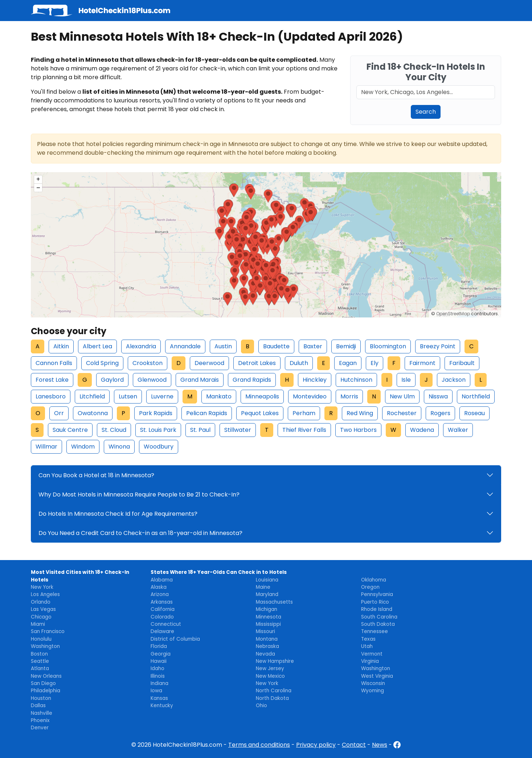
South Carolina (379, 617)
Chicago (41, 617)
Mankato (219, 396)
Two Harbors (358, 430)
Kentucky (162, 706)
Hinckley (315, 380)
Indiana (159, 683)
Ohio (261, 706)
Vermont (372, 654)
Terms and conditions (259, 745)
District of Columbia (175, 639)
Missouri (265, 631)
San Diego (43, 683)
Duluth (299, 363)
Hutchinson (356, 380)
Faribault (462, 363)
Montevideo (310, 396)
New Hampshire (275, 661)
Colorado (162, 617)
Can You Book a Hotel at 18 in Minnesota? (96, 475)
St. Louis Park (158, 430)
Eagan (348, 363)
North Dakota (272, 698)
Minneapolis (262, 396)
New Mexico (270, 676)
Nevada (265, 654)
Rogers (440, 413)
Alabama (162, 580)
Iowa (156, 691)
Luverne (162, 396)
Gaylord (112, 380)
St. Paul (200, 430)
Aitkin (61, 346)
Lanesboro (51, 396)
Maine (263, 587)
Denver (40, 728)
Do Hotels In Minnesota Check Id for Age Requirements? (118, 514)
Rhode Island (377, 609)
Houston (41, 698)
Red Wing (360, 413)
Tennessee (375, 631)
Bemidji (346, 346)
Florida (159, 646)
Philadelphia (46, 691)
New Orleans (46, 676)
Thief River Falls (304, 430)
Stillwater (238, 430)
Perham (304, 413)
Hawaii (159, 661)
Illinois (158, 676)
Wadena (422, 430)
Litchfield (92, 396)
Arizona (160, 594)
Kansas (159, 698)
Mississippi (268, 624)
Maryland (267, 594)
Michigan (267, 609)
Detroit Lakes (257, 363)
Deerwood (209, 363)
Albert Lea (97, 346)
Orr (59, 413)
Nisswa (438, 396)
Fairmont (422, 363)
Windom (83, 447)
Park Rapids (156, 413)
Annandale (185, 346)
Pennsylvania (377, 594)
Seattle (40, 661)
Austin (223, 346)
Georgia (161, 654)
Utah (367, 646)
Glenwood (152, 380)
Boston (39, 654)
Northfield (476, 396)
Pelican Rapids (207, 413)
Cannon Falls (54, 363)
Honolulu (41, 639)
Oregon (370, 587)
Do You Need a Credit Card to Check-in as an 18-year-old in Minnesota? (140, 533)
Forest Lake (52, 380)
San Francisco (48, 631)
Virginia (370, 661)
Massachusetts (274, 602)
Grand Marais (200, 380)
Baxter (313, 346)
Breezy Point (438, 346)
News (380, 745)
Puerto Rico (375, 602)
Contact (354, 745)
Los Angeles (45, 594)
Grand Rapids (252, 380)
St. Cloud (114, 430)
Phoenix (40, 720)
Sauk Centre (70, 430)
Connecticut (166, 624)
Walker (458, 430)
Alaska (159, 587)
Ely (375, 363)
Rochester (402, 413)
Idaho (157, 668)
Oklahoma (374, 580)
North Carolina (274, 691)
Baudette (276, 346)
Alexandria (141, 346)
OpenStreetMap (453, 314)
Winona (119, 447)
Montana (267, 639)
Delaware (162, 631)
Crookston (148, 363)
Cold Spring (102, 363)
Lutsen (128, 396)
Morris (349, 396)
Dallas (38, 706)
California (163, 609)
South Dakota (378, 624)
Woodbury (159, 447)
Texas (368, 639)
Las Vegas (43, 609)
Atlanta (40, 668)
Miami (38, 624)
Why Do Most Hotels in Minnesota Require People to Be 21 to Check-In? (139, 494)
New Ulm (402, 396)
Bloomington (388, 346)
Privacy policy (316, 745)
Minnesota (269, 617)
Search (426, 112)
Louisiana (267, 580)
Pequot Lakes (260, 413)
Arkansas (162, 602)
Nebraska (267, 646)
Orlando (41, 602)
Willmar (46, 447)
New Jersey (270, 668)
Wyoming (373, 691)
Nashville (42, 713)
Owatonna (93, 413)
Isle (406, 380)
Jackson (454, 380)
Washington (45, 646)
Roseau (474, 413)
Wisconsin (373, 683)
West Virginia (377, 676)
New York (42, 587)
